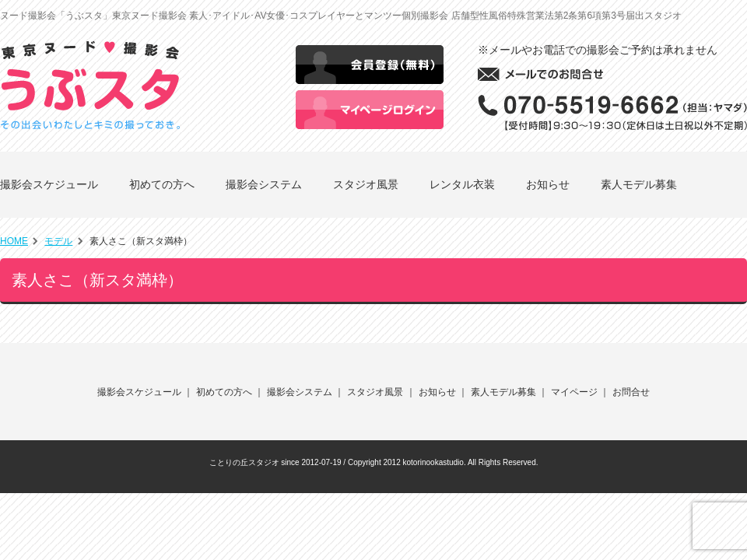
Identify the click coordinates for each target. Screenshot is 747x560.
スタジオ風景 (366, 184)
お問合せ (631, 392)
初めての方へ (162, 184)
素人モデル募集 (639, 184)
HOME (14, 241)
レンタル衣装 (462, 184)
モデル (58, 241)
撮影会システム (264, 184)
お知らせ (548, 184)
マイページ (574, 392)
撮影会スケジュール (49, 184)
